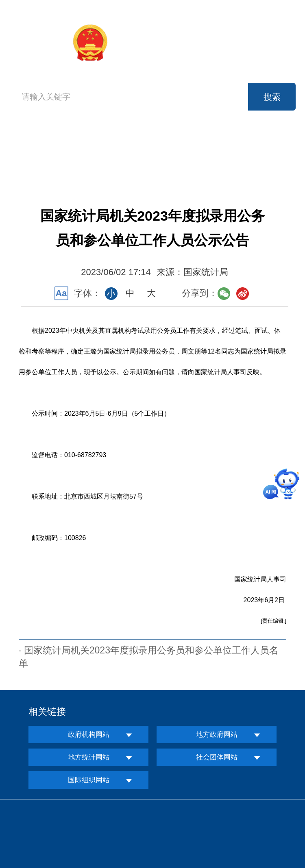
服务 (96, 163)
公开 (259, 145)
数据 (204, 145)
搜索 (272, 97)
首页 (30, 153)
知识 (204, 163)
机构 (96, 145)
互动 (150, 163)
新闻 (150, 145)
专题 (259, 163)
